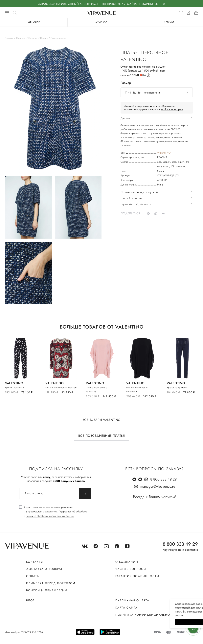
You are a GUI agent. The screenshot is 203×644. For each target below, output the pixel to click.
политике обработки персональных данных (50, 516)
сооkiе (125, 615)
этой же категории (172, 109)
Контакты (35, 562)
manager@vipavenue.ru (158, 487)
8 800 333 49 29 (163, 480)
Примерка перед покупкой (51, 583)
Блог (30, 601)
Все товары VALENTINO (102, 420)
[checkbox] (53, 512)
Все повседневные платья (102, 436)
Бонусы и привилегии (47, 590)
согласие (37, 507)
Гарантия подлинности (137, 576)
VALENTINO (164, 153)
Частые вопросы (131, 569)
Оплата (33, 576)
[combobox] (157, 92)
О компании (127, 562)
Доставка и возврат (44, 569)
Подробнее (149, 4)
